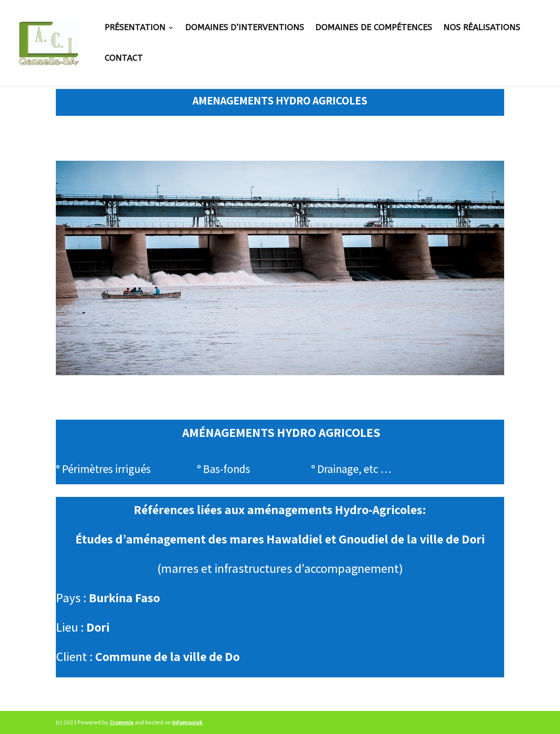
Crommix (122, 722)
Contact (124, 59)
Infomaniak (187, 722)
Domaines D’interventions (245, 29)
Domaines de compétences (374, 29)
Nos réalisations (482, 29)
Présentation (135, 29)
